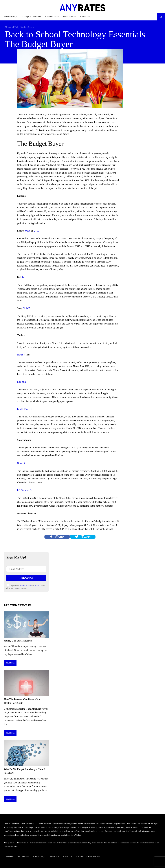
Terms (37, 585)
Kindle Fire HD (25, 409)
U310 (28, 231)
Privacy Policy (25, 585)
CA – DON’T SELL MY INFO (89, 856)
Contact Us (68, 856)
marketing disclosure (92, 843)
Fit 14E (26, 308)
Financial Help (10, 17)
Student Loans (27, 27)
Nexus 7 (21, 355)
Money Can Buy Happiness (18, 641)
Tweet (83, 537)
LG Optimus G (24, 490)
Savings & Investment (32, 17)
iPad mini (22, 382)
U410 (36, 231)
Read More (10, 663)
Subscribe (26, 578)
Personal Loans (70, 17)
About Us (10, 856)
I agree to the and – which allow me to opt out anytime (26, 587)
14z (24, 277)
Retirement (85, 17)
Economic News (52, 17)
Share (57, 537)
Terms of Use (23, 856)
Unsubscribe (54, 856)
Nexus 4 (21, 463)
